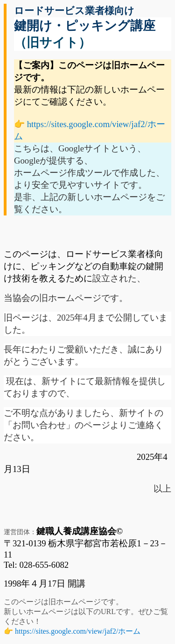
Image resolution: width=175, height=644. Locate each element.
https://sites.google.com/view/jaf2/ (78, 631)
